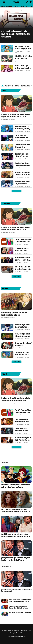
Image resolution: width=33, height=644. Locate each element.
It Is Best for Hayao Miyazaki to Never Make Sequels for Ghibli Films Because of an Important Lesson (16, 116)
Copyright (13, 633)
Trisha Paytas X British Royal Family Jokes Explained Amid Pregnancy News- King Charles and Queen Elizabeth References (22, 250)
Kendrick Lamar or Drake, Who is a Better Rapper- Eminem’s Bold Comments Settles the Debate (16, 535)
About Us (11, 630)
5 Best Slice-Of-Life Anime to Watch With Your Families (23, 57)
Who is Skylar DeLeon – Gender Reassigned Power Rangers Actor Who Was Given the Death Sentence (20, 601)
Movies (17, 86)
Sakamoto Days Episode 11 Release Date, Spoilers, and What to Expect (23, 174)
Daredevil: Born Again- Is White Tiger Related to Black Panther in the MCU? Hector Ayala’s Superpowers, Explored (23, 439)
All (3, 86)
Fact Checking (24, 630)
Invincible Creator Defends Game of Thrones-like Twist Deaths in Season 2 (19, 607)
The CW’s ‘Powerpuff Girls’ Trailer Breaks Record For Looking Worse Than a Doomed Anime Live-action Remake (23, 241)
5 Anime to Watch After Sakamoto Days (22, 146)
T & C (30, 630)
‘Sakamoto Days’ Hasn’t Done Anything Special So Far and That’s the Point (23, 354)
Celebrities (9, 86)
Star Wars (16, 6)
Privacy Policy (19, 633)
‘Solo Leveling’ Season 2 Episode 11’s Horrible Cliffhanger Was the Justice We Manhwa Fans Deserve (23, 155)
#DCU (28, 6)
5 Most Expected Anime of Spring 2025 (23, 344)
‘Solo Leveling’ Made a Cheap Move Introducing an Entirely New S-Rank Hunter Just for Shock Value (23, 164)
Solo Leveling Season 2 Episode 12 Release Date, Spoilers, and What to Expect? (23, 335)
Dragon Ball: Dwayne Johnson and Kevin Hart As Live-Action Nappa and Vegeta (16, 486)
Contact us (4, 630)
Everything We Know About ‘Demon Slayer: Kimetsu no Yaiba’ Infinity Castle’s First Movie (22, 421)
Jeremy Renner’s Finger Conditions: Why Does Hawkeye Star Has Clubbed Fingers (16, 559)
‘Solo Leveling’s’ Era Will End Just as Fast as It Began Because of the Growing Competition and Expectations (23, 183)
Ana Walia (19, 244)
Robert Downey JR (7, 6)
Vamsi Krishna (20, 51)
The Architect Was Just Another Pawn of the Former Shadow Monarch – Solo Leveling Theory (23, 137)
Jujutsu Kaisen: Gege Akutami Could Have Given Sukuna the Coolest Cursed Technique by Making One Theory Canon (23, 67)
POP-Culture (26, 86)
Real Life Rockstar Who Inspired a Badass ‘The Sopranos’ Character (22, 259)
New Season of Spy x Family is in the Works (20, 613)
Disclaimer (17, 630)
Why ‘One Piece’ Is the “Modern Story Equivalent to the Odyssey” (23, 48)
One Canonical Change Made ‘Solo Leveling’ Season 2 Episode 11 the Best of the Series (16, 34)
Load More (16, 191)
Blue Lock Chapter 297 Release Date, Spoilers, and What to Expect (22, 128)
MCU (23, 6)
